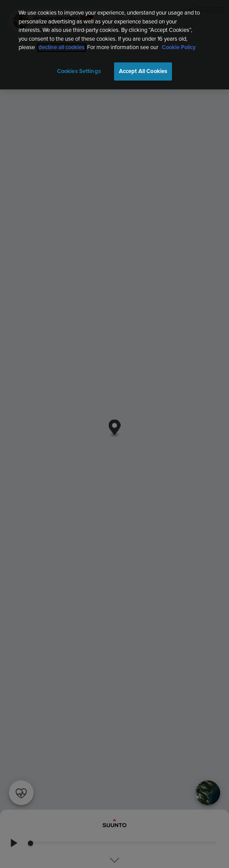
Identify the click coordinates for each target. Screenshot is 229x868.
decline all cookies (61, 48)
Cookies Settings (79, 71)
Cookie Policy (179, 48)
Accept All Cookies (143, 71)
